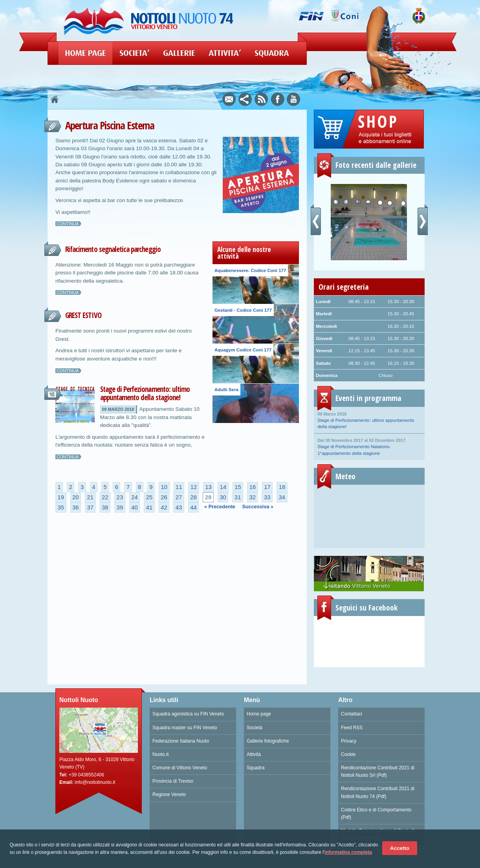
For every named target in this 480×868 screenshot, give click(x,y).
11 (179, 487)
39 (120, 508)
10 (164, 487)
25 (149, 497)
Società (255, 728)
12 (194, 487)
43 (179, 508)
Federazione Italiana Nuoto (181, 741)
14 (223, 487)
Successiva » (258, 507)
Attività (254, 754)
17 (267, 487)
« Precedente (220, 507)
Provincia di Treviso (173, 781)
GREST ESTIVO (83, 315)
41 (149, 508)
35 (61, 508)
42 (164, 508)
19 (61, 497)
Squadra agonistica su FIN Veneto (188, 714)
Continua (68, 224)
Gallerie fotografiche (268, 741)
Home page (259, 714)
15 (238, 487)
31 (238, 497)
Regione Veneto (169, 794)
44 (193, 508)
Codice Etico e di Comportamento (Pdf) (376, 814)
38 (105, 508)
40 (135, 508)
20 (76, 497)
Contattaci (352, 714)
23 (120, 497)
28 (193, 497)
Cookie (348, 754)
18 (282, 487)
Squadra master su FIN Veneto (185, 728)
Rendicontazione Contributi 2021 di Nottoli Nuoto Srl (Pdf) (378, 771)
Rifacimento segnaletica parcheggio (113, 249)
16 (253, 487)
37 (91, 508)
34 (282, 497)
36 (76, 508)
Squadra (256, 768)
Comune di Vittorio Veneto (180, 768)
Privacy (349, 741)
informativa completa (348, 852)
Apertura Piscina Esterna (110, 125)
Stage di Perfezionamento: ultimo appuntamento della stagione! (145, 393)
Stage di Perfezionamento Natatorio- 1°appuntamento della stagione (369, 446)
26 (164, 497)
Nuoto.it (160, 754)
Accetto (400, 848)
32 (252, 497)
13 (208, 487)
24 (135, 497)
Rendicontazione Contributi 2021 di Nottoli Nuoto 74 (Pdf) (378, 792)
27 (179, 497)
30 (223, 497)
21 (91, 497)
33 (267, 497)
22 (105, 497)
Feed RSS (352, 728)
